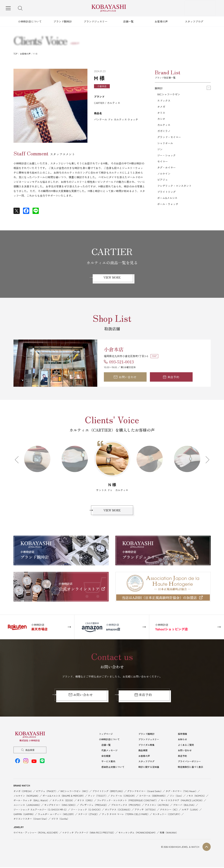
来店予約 (171, 377)
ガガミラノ (164, 132)
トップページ (106, 734)
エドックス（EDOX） (63, 801)
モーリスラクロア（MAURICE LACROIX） (182, 801)
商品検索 (30, 751)
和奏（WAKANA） (169, 833)
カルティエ (164, 126)
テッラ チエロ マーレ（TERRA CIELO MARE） (126, 815)
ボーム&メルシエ (167, 201)
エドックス (164, 101)
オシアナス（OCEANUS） (118, 810)
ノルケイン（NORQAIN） (27, 796)
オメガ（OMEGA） (23, 792)
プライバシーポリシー (189, 762)
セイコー (163, 163)
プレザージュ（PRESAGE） (94, 806)
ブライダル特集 (146, 746)
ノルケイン (164, 176)
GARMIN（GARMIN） (24, 815)
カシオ (161, 119)
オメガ (161, 107)
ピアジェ (163, 182)
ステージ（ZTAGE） (88, 815)
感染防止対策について (113, 768)
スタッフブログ (194, 21)
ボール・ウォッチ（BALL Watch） (31, 801)
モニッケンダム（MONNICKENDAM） (138, 833)
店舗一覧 (128, 21)
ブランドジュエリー (95, 21)
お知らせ (182, 740)
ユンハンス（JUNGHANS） (27, 806)
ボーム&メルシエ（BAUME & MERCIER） (64, 796)
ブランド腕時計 (63, 21)
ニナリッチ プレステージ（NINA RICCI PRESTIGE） (89, 833)
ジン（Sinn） (177, 796)
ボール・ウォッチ (168, 207)
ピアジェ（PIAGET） (47, 792)
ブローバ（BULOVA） (184, 806)
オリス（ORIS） (86, 801)
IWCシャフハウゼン (169, 94)
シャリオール (165, 144)
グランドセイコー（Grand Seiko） (145, 792)
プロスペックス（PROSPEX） (126, 806)
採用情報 (182, 734)
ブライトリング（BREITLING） (108, 792)
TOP (15, 54)
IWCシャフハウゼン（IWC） (75, 792)
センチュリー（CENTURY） (167, 815)
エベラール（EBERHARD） (153, 796)
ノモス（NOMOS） (196, 796)
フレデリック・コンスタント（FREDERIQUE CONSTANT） (127, 801)
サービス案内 (108, 762)
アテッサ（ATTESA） (146, 810)
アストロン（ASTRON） (157, 806)
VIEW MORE (112, 277)
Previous (18, 460)
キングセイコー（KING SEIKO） (60, 806)
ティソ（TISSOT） (98, 796)
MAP (154, 356)
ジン (160, 151)
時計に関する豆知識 (149, 768)
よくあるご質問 (186, 746)
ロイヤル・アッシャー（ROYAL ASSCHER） (36, 833)
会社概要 (106, 757)
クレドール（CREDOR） (123, 796)
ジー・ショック (166, 157)
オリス (161, 113)
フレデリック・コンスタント (174, 188)
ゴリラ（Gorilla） (60, 819)
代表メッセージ (109, 751)
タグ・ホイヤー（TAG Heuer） (182, 792)
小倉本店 (114, 349)
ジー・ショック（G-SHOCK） (86, 810)
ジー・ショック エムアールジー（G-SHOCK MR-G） (41, 810)
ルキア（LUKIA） (191, 810)
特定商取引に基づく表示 (190, 768)
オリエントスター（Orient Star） (31, 819)
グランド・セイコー (169, 138)
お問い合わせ (125, 377)
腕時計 (159, 88)
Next (206, 460)
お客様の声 (161, 21)
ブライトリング (166, 194)
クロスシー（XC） (169, 810)
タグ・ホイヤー (166, 169)
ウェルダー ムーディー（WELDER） (56, 815)
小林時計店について (30, 21)
